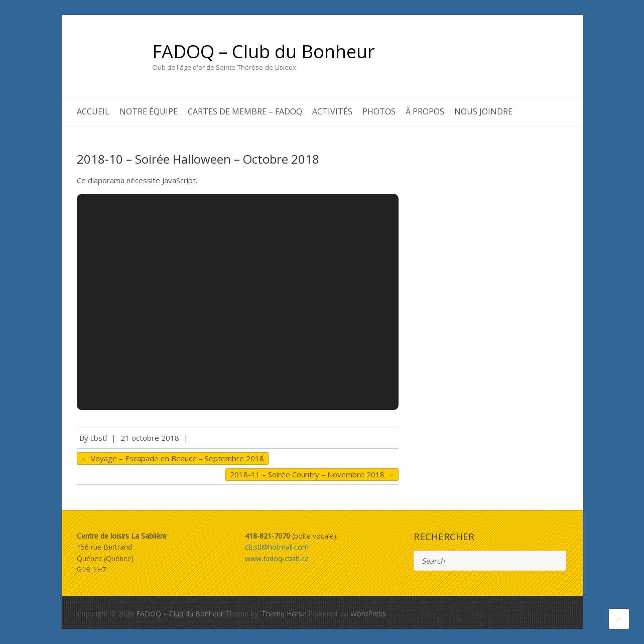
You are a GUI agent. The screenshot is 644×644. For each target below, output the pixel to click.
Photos (379, 111)
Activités (332, 111)
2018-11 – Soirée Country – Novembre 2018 (312, 474)
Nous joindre (483, 111)
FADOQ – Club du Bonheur (264, 52)
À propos (425, 111)
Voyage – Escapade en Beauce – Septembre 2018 (173, 458)
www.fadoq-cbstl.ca (277, 558)
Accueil (93, 111)
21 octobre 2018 (150, 438)
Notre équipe (149, 111)
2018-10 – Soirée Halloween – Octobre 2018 (198, 159)
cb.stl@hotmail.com (277, 547)
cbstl (99, 438)
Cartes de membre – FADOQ (245, 111)
